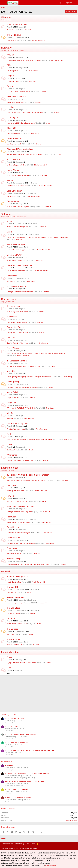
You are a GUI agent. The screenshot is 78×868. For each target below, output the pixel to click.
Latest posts (7, 761)
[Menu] (3, 3)
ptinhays (37, 554)
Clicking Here (51, 865)
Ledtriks (10, 107)
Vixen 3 (10, 232)
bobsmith (48, 207)
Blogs (9, 657)
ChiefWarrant (32, 281)
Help (27, 844)
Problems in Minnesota (15, 645)
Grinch (10, 86)
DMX (9, 65)
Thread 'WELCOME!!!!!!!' (15, 718)
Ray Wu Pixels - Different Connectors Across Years (24, 154)
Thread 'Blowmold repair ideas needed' (20, 734)
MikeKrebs (42, 227)
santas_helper (71, 820)
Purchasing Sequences (15, 554)
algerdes (31, 450)
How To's (11, 496)
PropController (13, 160)
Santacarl (33, 398)
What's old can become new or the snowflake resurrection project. (29, 439)
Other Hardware (14, 139)
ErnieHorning (35, 133)
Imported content (10, 652)
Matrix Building (13, 392)
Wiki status (10, 30)
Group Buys (12, 618)
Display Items (8, 299)
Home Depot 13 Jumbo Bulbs (17, 322)
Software (6, 214)
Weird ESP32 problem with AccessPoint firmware (24, 60)
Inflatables (11, 371)
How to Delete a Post (14, 582)
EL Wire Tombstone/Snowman (17, 343)
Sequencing (12, 548)
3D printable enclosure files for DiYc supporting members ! (27, 480)
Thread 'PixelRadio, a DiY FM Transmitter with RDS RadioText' (30, 750)
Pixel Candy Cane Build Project (18, 312)
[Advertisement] (40, 692)
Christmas (11, 485)
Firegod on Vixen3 (13, 81)
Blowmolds (12, 317)
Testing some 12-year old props (18, 333)
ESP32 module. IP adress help (17, 186)
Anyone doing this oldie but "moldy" (19, 522)
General (5, 572)
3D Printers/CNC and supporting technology (28, 475)
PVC (9, 434)
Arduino (10, 55)
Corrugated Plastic (15, 327)
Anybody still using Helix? (16, 102)
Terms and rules (7, 844)
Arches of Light (13, 306)
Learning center (10, 468)
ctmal (29, 592)
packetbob (41, 322)
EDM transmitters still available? (18, 175)
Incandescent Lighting (17, 361)
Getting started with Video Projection (19, 512)
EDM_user (43, 175)
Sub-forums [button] (33, 183)
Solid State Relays (15, 191)
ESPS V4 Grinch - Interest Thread (18, 92)
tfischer (39, 144)
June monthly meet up (14, 603)
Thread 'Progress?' (12, 726)
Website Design (14, 559)
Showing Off (12, 587)
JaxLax (39, 624)
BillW (44, 501)
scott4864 (65, 480)
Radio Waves (13, 170)
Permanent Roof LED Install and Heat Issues (22, 387)
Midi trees (10, 418)
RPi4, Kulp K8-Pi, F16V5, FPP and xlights (21, 408)
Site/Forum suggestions (17, 577)
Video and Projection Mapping (20, 506)
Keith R (57, 113)
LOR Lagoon (12, 118)
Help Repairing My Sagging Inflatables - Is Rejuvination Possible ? (30, 377)
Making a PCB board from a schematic (20, 292)
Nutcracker (12, 276)
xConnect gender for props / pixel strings (21, 543)
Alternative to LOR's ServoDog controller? (21, 123)
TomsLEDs (47, 512)
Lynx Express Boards (14, 144)
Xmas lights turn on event (16, 491)
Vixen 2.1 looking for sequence (17, 227)
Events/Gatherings (16, 598)
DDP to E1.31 (11, 281)
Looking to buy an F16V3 (15, 165)
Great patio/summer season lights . (19, 533)
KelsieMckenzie (47, 533)
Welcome (6, 17)
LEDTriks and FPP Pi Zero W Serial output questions (25, 113)
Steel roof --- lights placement (17, 501)
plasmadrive (46, 522)
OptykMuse (50, 543)
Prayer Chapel (13, 639)
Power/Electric (13, 538)
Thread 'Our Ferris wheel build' (17, 742)
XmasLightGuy (43, 603)
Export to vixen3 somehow (16, 271)
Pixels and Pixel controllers (20, 149)
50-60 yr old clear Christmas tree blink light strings (24, 366)
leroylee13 (33, 81)
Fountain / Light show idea (16, 429)
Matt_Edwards (29, 418)
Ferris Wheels (13, 348)
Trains (10, 445)
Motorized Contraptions (17, 424)
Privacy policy (19, 844)
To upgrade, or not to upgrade (17, 250)
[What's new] (75, 3)
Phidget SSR (11, 196)
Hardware (6, 48)
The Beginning (14, 35)
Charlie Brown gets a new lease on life (20, 460)
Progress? (10, 634)
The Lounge (12, 629)
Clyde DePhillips (23, 356)
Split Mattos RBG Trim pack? (17, 624)
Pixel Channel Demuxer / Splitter (18, 207)
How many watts (12, 71)
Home (33, 844)
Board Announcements (17, 24)
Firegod (10, 76)
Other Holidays (13, 527)
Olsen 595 (11, 128)
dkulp (48, 123)
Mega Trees (12, 403)
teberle (33, 613)
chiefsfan (38, 102)
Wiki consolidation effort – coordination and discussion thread (28, 564)
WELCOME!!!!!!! (12, 40)
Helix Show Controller (16, 97)
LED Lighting (13, 382)
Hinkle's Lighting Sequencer (19, 265)
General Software (15, 255)
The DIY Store (13, 608)
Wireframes (12, 455)
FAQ (9, 668)
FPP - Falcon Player (16, 244)
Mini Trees (11, 413)
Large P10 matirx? (13, 398)
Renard (10, 180)
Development (13, 201)
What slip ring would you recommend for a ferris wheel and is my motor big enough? (36, 353)
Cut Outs (11, 338)
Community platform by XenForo (20, 848)
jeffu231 (19, 239)
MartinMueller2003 (38, 40)
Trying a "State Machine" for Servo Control (21, 663)
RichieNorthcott (41, 429)
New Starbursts (12, 592)
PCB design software (16, 286)
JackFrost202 (33, 71)
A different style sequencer (16, 260)
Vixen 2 (10, 221)
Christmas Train (12, 450)
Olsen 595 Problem (13, 133)
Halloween (11, 517)
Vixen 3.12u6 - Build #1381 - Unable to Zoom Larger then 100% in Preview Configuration (37, 237)
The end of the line (13, 613)
